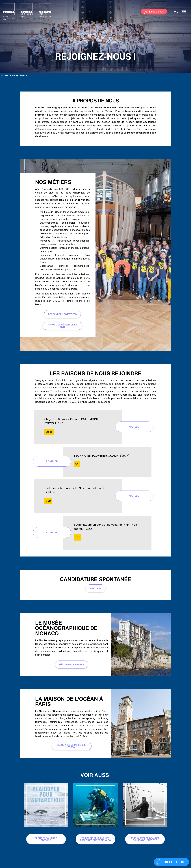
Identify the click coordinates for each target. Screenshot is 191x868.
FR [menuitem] (175, 12)
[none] (176, 12)
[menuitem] (176, 12)
